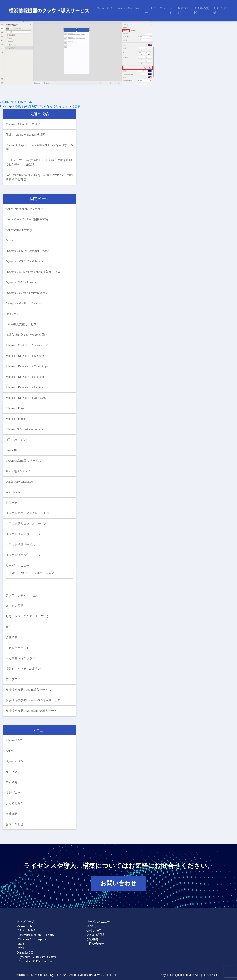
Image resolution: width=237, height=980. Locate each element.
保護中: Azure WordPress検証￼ (26, 135)
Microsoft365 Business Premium (25, 429)
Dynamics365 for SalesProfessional (27, 293)
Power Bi (11, 450)
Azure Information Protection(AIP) (26, 209)
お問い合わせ (221, 10)
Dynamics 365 (14, 761)
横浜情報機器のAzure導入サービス (28, 690)
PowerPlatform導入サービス (23, 461)
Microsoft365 (105, 8)
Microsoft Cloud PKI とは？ (23, 124)
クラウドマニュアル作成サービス (28, 513)
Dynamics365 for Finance (21, 282)
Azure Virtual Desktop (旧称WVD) (27, 219)
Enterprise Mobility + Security (24, 303)
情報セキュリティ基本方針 (23, 669)
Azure (138, 8)
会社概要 (12, 637)
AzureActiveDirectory (19, 230)
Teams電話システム (18, 471)
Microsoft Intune (16, 419)
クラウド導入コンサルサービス (26, 524)
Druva (9, 240)
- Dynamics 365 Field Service (34, 961)
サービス (12, 772)
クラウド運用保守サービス (23, 555)
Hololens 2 (12, 314)
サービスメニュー (155, 10)
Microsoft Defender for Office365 (26, 398)
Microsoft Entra (15, 408)
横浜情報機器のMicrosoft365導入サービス (33, 711)
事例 (171, 10)
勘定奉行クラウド (17, 648)
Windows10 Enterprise (19, 482)
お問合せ (12, 503)
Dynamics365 (124, 8)
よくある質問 (202, 10)
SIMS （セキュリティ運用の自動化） (33, 573)
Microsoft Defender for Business (25, 356)
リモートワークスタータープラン (28, 616)
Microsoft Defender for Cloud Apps (27, 366)
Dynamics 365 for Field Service (24, 261)
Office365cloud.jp (16, 440)
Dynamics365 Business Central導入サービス (33, 272)
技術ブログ (184, 10)
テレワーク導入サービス (22, 595)
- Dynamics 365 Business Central (36, 957)
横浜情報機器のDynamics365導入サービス (33, 700)
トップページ (25, 922)
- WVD (21, 948)
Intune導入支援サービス (21, 324)
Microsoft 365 (14, 740)
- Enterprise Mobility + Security (35, 935)
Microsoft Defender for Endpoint (25, 377)
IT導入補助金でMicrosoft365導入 (27, 335)
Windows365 (14, 492)
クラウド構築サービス (20, 545)
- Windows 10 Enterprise (31, 939)
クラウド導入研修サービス (23, 534)
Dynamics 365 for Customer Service (27, 251)
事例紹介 (12, 782)
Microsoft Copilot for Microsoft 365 (27, 345)
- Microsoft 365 (26, 930)
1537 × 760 (27, 102)
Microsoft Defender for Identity (24, 387)
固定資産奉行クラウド (20, 658)
